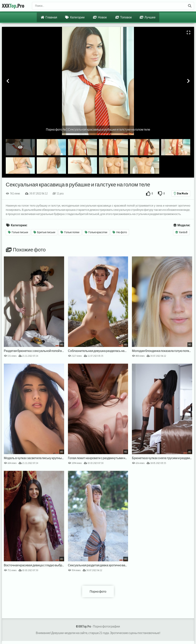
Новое (100, 17)
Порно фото (98, 591)
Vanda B (181, 232)
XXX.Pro (13, 6)
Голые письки (18, 232)
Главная (49, 17)
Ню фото (120, 232)
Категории (75, 17)
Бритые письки (44, 232)
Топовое (124, 17)
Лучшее (148, 17)
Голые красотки (96, 232)
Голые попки (70, 232)
